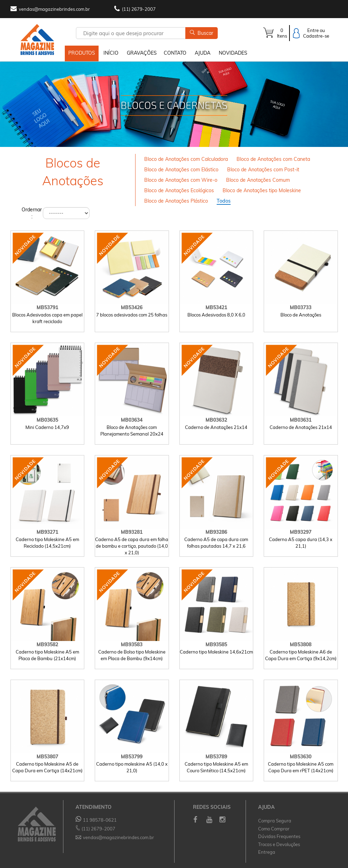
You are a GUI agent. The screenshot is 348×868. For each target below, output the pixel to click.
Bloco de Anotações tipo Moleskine (262, 190)
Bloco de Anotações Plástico (176, 201)
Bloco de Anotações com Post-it (263, 170)
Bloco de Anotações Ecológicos (179, 190)
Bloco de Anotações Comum (258, 180)
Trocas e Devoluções (279, 844)
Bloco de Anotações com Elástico (181, 170)
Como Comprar (274, 829)
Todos (224, 201)
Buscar (202, 33)
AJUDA (203, 53)
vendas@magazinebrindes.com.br (54, 9)
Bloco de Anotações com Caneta (273, 159)
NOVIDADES (233, 53)
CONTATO (175, 53)
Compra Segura (275, 821)
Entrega (267, 852)
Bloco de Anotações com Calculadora (186, 159)
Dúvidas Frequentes (279, 837)
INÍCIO (111, 53)
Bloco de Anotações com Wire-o (181, 180)
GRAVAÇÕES (142, 53)
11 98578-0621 (96, 820)
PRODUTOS (82, 53)
